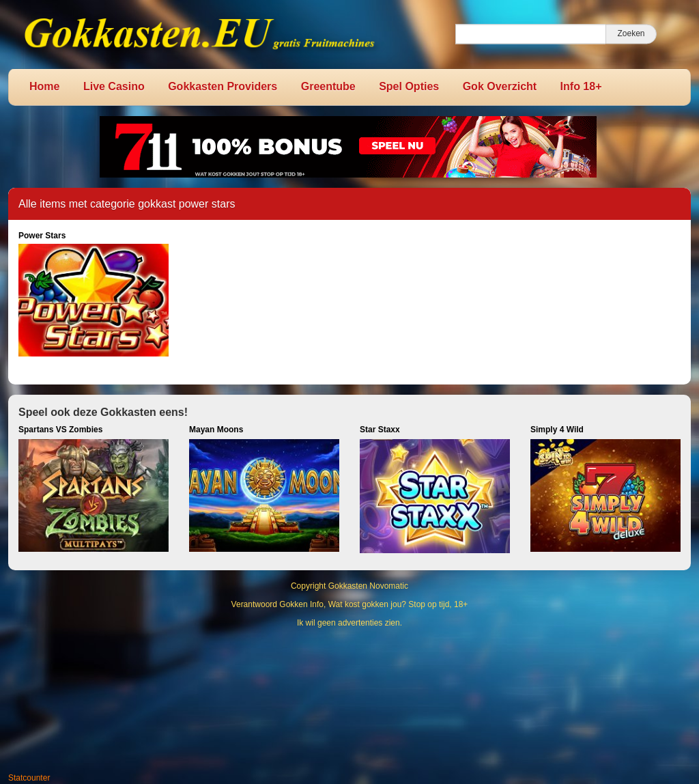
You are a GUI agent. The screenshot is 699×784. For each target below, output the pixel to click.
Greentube (328, 86)
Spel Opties (409, 86)
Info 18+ (581, 86)
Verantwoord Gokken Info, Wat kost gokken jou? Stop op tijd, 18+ (350, 604)
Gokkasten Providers (223, 86)
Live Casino (114, 86)
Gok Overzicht (500, 86)
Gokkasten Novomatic (368, 586)
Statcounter (29, 778)
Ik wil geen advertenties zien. (349, 623)
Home (44, 86)
